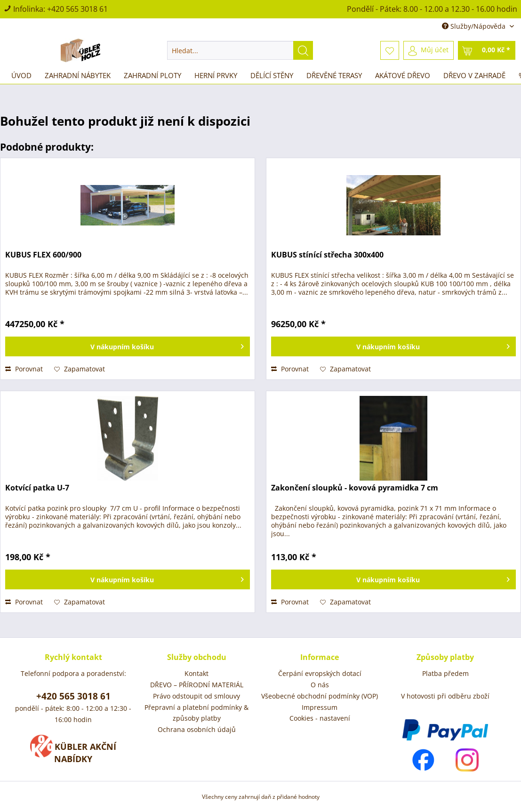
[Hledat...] (240, 50)
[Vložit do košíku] (128, 346)
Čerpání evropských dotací (320, 673)
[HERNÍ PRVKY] (216, 75)
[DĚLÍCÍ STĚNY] (272, 75)
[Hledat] (303, 50)
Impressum (320, 707)
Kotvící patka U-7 (37, 488)
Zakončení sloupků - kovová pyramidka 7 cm (355, 488)
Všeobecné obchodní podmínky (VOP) (320, 696)
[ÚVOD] (21, 75)
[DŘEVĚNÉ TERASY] (334, 75)
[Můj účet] (429, 50)
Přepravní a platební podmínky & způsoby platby (196, 713)
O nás (320, 685)
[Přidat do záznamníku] (80, 369)
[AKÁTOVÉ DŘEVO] (403, 75)
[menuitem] (240, 50)
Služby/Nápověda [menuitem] (475, 26)
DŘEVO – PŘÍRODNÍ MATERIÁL (197, 685)
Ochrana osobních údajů (197, 729)
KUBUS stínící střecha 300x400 (327, 255)
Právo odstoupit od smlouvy (196, 696)
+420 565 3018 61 (77, 9)
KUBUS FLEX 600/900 (43, 255)
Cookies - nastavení (320, 718)
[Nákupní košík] (487, 50)
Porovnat (24, 369)
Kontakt (196, 673)
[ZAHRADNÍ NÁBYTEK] (78, 75)
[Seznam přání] (390, 50)
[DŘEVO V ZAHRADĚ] (474, 75)
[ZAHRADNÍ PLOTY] (152, 75)
